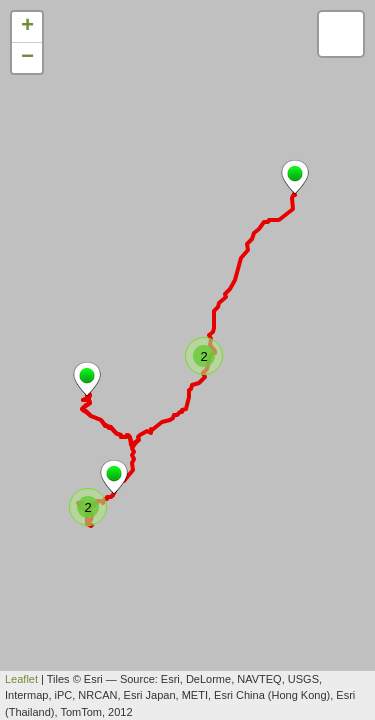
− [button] (27, 58)
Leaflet (21, 679)
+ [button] (27, 27)
